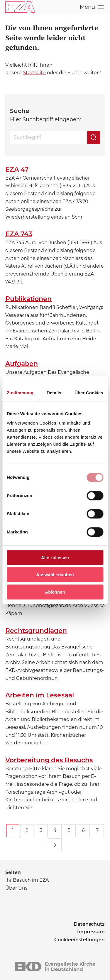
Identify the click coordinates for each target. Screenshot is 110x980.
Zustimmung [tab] (20, 393)
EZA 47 (17, 169)
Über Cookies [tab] (89, 393)
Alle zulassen (55, 558)
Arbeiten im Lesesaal (40, 695)
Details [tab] (54, 393)
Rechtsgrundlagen (36, 631)
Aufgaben (22, 364)
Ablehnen (55, 592)
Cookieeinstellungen (79, 940)
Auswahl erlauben (55, 575)
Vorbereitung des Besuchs (49, 760)
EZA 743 (19, 234)
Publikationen (28, 299)
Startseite (34, 73)
